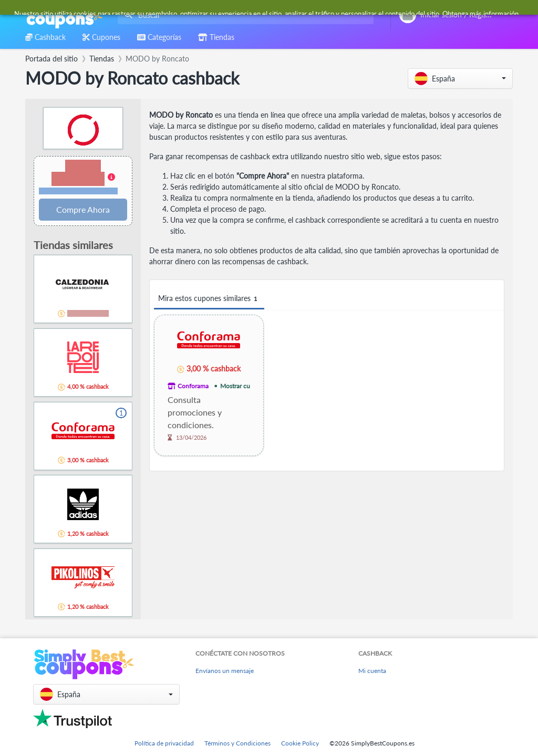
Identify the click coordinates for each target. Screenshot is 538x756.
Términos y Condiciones (237, 743)
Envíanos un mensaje (225, 671)
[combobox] (244, 15)
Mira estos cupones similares (209, 299)
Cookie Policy (300, 743)
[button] (460, 79)
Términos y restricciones (78, 191)
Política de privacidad (164, 743)
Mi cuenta (372, 671)
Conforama (193, 386)
